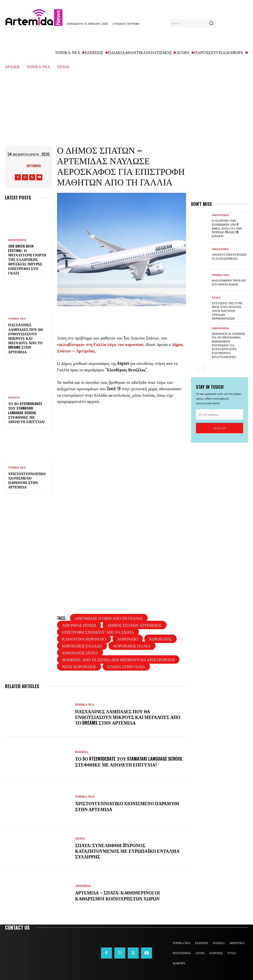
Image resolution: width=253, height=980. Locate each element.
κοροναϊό (127, 639)
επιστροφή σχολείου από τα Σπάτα (98, 632)
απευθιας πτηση (79, 625)
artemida (34, 166)
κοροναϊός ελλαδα (82, 646)
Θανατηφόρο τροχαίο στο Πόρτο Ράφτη (229, 282)
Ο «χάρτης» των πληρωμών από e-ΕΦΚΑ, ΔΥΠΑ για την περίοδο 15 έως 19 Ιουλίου (227, 228)
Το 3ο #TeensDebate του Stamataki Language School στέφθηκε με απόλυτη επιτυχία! (26, 412)
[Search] (211, 23)
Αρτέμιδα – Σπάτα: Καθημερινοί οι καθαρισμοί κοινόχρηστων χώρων (118, 895)
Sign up (220, 428)
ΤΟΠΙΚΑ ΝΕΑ (38, 66)
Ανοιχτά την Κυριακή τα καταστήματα (229, 256)
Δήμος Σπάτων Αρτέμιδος (135, 625)
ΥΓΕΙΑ (216, 297)
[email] (220, 414)
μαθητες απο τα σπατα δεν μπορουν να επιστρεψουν (118, 659)
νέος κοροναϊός (79, 666)
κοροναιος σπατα (80, 653)
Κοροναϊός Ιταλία (132, 646)
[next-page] (202, 368)
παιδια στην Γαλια (126, 666)
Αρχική (12, 66)
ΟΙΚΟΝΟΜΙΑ (220, 215)
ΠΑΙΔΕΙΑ (14, 398)
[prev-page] (194, 368)
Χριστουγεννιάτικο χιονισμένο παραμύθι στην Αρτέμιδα (27, 480)
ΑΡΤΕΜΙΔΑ (83, 886)
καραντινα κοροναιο (84, 639)
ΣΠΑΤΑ (63, 66)
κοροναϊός (161, 639)
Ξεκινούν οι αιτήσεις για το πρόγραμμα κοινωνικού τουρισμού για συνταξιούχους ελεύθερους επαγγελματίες (228, 345)
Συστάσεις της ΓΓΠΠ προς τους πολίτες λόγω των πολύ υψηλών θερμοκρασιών (227, 310)
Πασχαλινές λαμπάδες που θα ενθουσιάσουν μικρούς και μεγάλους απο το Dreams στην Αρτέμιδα (26, 338)
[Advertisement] (126, 106)
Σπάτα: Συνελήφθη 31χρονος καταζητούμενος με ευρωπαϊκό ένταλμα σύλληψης (128, 851)
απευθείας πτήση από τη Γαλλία (109, 618)
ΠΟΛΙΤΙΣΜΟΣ (17, 240)
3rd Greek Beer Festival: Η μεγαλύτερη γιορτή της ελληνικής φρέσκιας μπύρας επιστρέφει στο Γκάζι (27, 259)
